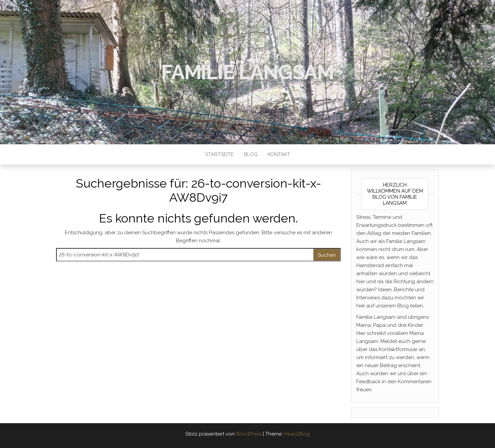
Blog (251, 154)
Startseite (219, 154)
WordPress (249, 434)
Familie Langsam (248, 72)
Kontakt (279, 154)
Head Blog (297, 434)
